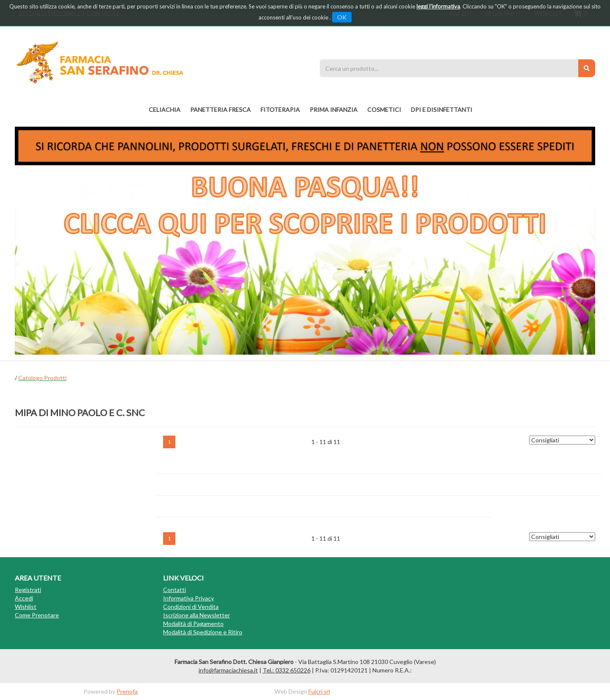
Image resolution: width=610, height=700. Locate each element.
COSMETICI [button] (384, 110)
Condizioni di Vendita (191, 607)
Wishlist (26, 607)
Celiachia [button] (165, 110)
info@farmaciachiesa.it (228, 670)
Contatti (175, 590)
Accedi (24, 598)
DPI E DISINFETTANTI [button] (442, 110)
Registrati (28, 590)
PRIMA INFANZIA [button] (334, 110)
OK (342, 17)
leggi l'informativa (438, 6)
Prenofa (127, 691)
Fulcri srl (319, 691)
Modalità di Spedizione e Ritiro (203, 632)
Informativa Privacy (189, 598)
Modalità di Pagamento (193, 624)
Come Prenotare (37, 615)
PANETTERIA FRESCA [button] (220, 110)
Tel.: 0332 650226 (287, 670)
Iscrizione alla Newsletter (197, 615)
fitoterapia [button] (280, 110)
